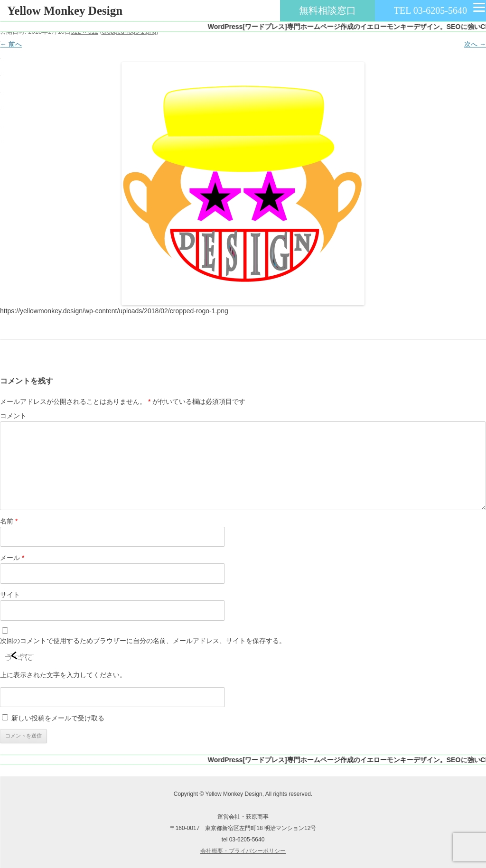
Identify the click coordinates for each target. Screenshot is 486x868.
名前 (9, 521)
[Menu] (479, 7)
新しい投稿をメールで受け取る (58, 718)
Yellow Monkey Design (65, 11)
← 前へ (11, 44)
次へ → (475, 44)
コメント (13, 416)
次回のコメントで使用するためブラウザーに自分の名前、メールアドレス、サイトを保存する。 (143, 641)
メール (12, 558)
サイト (10, 595)
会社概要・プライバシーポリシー (243, 851)
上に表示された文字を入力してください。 (63, 675)
